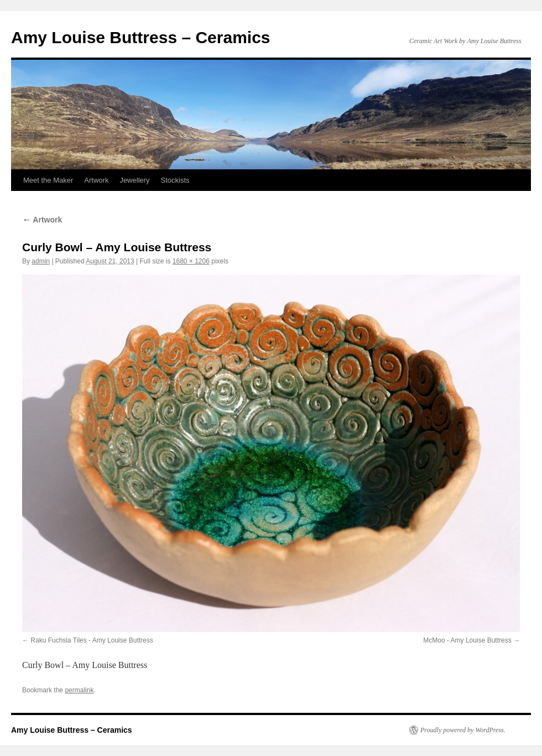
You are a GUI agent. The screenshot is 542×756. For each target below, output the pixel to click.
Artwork (96, 180)
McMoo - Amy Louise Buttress (467, 640)
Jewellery (134, 180)
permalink (79, 690)
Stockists (175, 180)
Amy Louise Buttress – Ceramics (141, 37)
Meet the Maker (48, 180)
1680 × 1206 (191, 261)
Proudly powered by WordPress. (463, 730)
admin (41, 261)
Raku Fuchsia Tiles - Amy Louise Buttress (92, 640)
